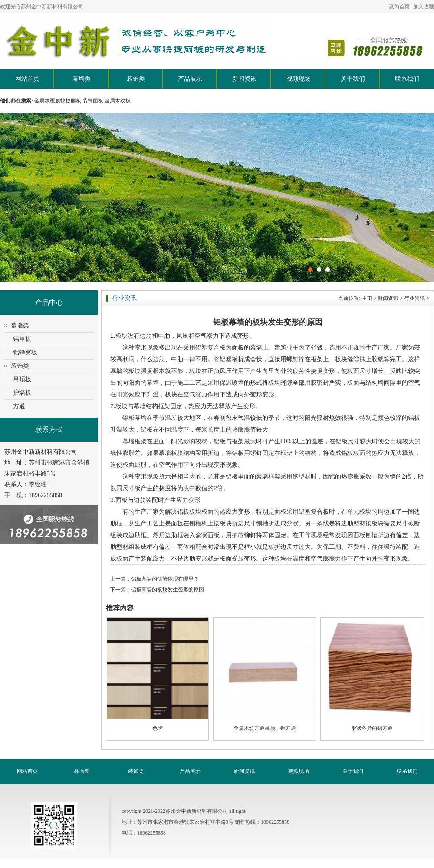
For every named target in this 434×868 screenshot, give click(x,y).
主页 (367, 298)
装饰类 (136, 79)
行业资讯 (414, 298)
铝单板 (22, 339)
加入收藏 (424, 7)
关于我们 (353, 79)
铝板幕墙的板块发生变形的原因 (168, 590)
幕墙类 (82, 79)
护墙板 (22, 393)
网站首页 (27, 79)
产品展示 (190, 79)
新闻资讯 (244, 79)
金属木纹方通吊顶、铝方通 (265, 728)
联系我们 (407, 79)
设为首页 (399, 7)
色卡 (158, 728)
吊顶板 (22, 379)
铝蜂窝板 (25, 352)
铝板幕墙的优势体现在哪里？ (165, 579)
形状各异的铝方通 (372, 728)
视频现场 (299, 79)
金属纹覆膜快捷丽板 (58, 101)
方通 (19, 406)
